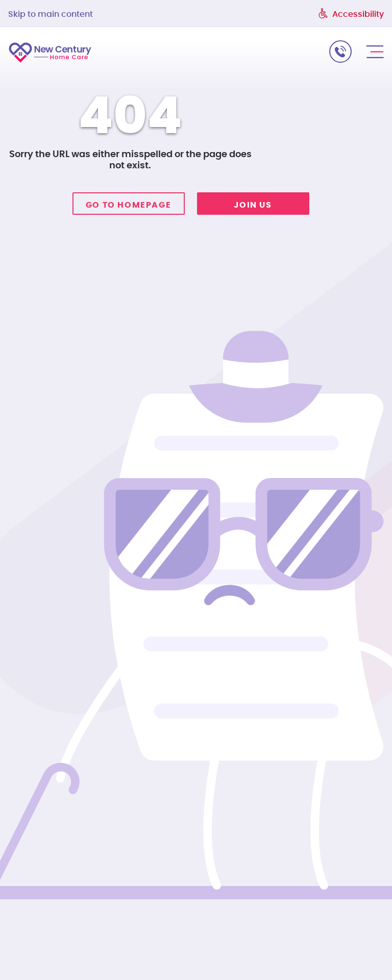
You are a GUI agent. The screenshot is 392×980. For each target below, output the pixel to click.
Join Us (253, 205)
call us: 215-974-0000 (340, 52)
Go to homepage (128, 205)
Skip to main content (51, 14)
